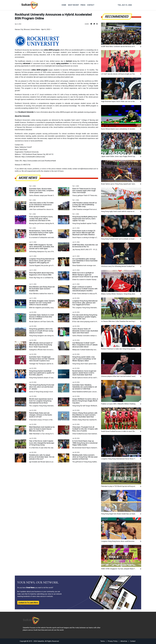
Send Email (23, 150)
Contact (133, 641)
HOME (64, 5)
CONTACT (91, 5)
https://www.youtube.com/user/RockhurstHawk (39, 161)
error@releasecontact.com (87, 169)
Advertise (124, 641)
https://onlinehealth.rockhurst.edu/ (33, 157)
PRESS (83, 5)
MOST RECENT (73, 5)
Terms (103, 641)
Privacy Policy (113, 641)
